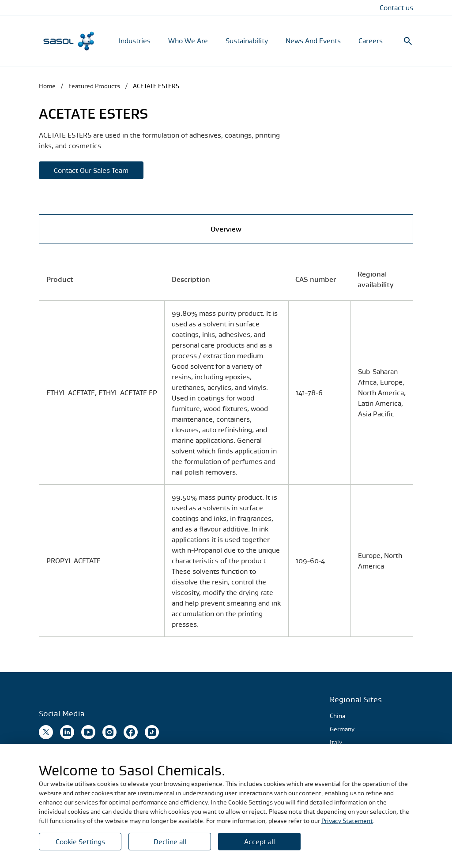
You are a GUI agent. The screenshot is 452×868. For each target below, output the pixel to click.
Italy (336, 742)
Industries (135, 41)
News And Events (313, 41)
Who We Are (188, 41)
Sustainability (247, 41)
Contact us (396, 7)
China (337, 716)
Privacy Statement (347, 821)
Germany (342, 729)
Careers (371, 41)
